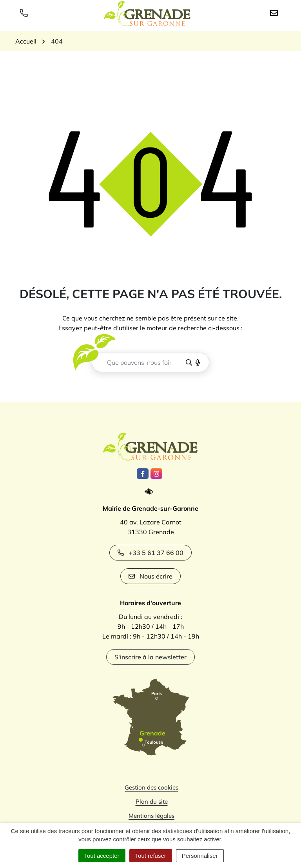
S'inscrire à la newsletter (150, 657)
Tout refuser (151, 856)
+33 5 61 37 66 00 (150, 553)
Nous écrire (150, 576)
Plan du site (152, 802)
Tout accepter (102, 856)
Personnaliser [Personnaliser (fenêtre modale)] (200, 856)
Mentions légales (151, 816)
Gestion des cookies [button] (151, 787)
